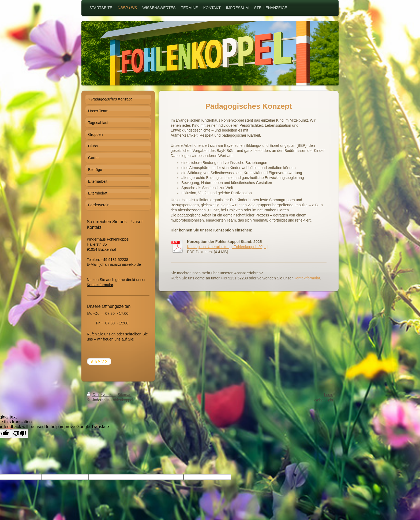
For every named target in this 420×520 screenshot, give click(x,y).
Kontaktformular (307, 278)
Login (329, 395)
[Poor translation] (20, 434)
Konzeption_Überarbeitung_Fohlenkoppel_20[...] (227, 247)
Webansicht (323, 400)
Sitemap (124, 395)
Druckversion (101, 395)
